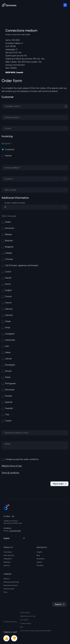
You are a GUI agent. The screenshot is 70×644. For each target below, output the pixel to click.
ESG (22, 627)
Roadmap (7, 562)
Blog (38, 555)
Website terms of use (28, 616)
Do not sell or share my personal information (36, 631)
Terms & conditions (10, 473)
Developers (41, 559)
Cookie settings (26, 623)
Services (7, 565)
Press (6, 592)
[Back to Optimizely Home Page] (9, 6)
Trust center (24, 620)
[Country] (35, 179)
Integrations (8, 559)
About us (7, 579)
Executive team (9, 589)
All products (8, 552)
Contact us (7, 528)
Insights (39, 552)
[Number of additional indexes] (35, 207)
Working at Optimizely (11, 582)
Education (40, 565)
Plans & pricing (9, 555)
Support (39, 562)
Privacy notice (25, 613)
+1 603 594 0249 (15, 531)
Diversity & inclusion (11, 585)
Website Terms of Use (12, 466)
